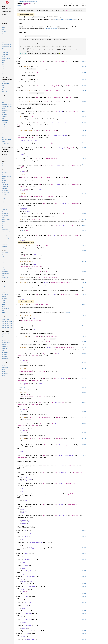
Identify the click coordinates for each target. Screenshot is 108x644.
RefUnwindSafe (64, 473)
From (23, 172)
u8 (55, 10)
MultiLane (24, 637)
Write (35, 254)
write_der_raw (25, 288)
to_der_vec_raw (25, 277)
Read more (45, 161)
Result (48, 130)
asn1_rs (35, 2)
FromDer (58, 165)
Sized (29, 534)
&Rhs (33, 219)
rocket (19, 2)
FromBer (23, 359)
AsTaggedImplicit (35, 548)
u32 (67, 10)
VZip (28, 634)
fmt (21, 158)
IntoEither (28, 602)
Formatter (37, 158)
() (51, 130)
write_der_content (26, 261)
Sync (61, 494)
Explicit (69, 86)
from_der (23, 174)
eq (21, 214)
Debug (61, 148)
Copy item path (35, 4)
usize (42, 245)
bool (65, 214)
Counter (37, 631)
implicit (30, 102)
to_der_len (24, 245)
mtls (22, 2)
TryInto (29, 619)
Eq (60, 445)
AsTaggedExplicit (35, 542)
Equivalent (30, 577)
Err (65, 177)
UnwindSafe (63, 515)
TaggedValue (63, 62)
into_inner (26, 66)
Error (55, 130)
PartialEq (63, 203)
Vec (41, 272)
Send (61, 483)
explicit (30, 90)
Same (25, 611)
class (29, 79)
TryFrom (23, 189)
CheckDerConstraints (59, 123)
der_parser (30, 2)
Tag (38, 73)
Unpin (61, 505)
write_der (23, 282)
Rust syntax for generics (51, 29)
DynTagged (27, 571)
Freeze (61, 465)
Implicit (69, 97)
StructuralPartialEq (66, 455)
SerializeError (36, 256)
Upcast (28, 625)
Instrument (28, 594)
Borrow (26, 554)
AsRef (61, 112)
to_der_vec (24, 272)
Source (19, 6)
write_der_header (26, 251)
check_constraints (26, 130)
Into (28, 597)
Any (38, 130)
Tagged (36, 140)
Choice (26, 565)
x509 (25, 2)
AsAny (26, 536)
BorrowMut (27, 559)
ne (21, 219)
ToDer (54, 235)
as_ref (22, 116)
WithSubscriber (29, 639)
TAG (23, 230)
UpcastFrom (24, 628)
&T (33, 116)
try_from (23, 368)
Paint (26, 605)
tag (28, 73)
